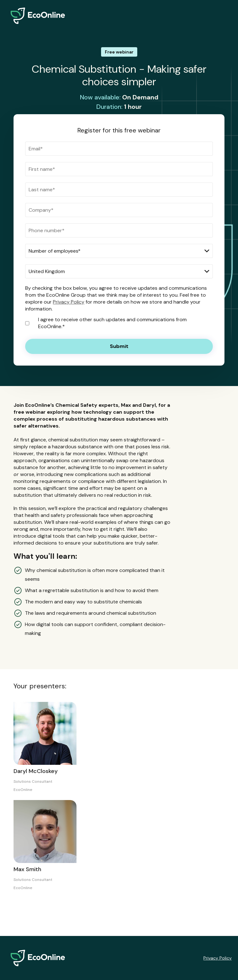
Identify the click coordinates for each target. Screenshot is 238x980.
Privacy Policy (69, 302)
